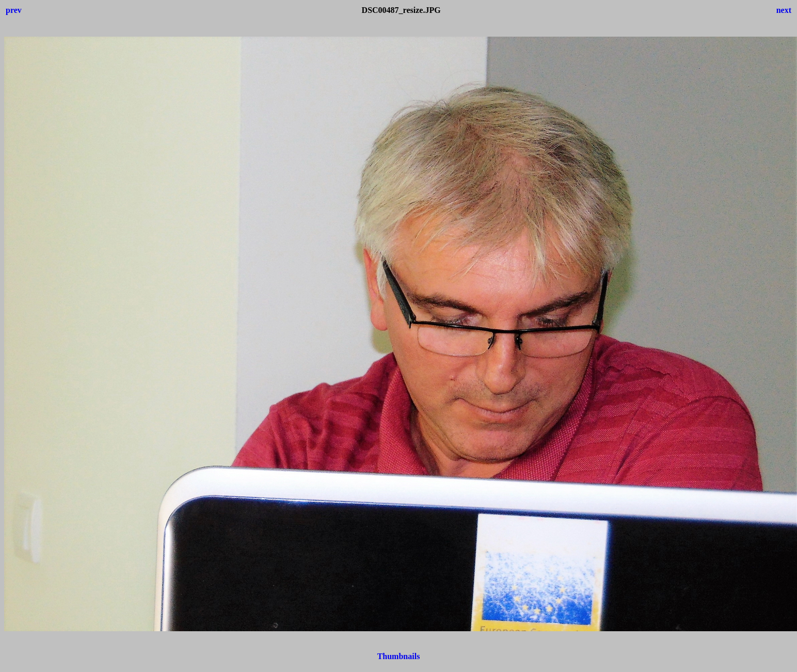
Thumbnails (399, 656)
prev (14, 10)
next (784, 10)
